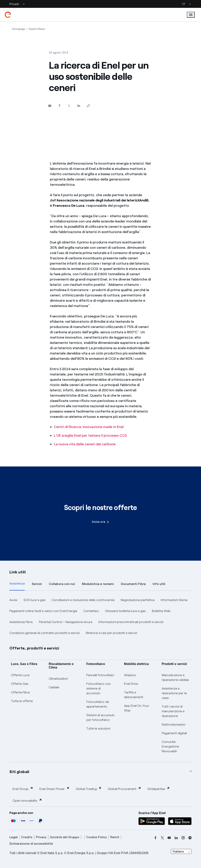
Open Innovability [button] (27, 800)
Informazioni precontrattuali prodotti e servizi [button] (131, 622)
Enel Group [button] (23, 789)
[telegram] (190, 838)
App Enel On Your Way (137, 708)
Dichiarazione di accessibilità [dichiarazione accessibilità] (31, 844)
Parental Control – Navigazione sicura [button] (66, 622)
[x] (162, 838)
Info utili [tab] (159, 584)
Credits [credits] (27, 837)
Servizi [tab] (37, 584)
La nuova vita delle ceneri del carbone (85, 444)
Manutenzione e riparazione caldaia (175, 677)
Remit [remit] (115, 837)
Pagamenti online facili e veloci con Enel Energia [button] (43, 611)
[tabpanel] (100, 617)
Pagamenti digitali (174, 733)
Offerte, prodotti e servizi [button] (34, 648)
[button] (50, 106)
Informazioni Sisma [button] (174, 600)
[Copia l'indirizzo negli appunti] (88, 106)
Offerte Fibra (20, 692)
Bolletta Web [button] (161, 611)
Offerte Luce (20, 675)
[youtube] (169, 838)
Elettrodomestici (174, 725)
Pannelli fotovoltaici (100, 675)
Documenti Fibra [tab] (133, 584)
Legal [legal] (13, 837)
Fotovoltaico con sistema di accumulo (99, 688)
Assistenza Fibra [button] (21, 622)
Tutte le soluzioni (98, 728)
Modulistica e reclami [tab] (98, 584)
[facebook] (155, 838)
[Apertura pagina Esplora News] (37, 29)
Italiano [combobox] (178, 851)
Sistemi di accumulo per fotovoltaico (100, 717)
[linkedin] (176, 838)
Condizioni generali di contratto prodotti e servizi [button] (44, 633)
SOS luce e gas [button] (34, 600)
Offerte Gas (20, 684)
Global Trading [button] (89, 789)
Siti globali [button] (19, 772)
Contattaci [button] (91, 611)
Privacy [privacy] (41, 837)
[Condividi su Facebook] (59, 105)
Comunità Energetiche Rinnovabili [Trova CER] (170, 746)
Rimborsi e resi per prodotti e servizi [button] (111, 633)
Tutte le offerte (22, 701)
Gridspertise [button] (159, 789)
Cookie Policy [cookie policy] (97, 837)
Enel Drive (131, 684)
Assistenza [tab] (17, 583)
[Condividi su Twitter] (69, 106)
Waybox (130, 675)
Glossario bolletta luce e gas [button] (125, 611)
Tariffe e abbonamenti (134, 695)
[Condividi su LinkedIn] (79, 105)
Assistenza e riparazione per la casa (174, 693)
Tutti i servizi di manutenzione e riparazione (173, 711)
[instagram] (183, 838)
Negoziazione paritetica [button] (138, 600)
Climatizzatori (58, 679)
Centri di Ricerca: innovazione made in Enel (89, 427)
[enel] (8, 15)
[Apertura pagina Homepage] (19, 29)
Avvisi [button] (13, 600)
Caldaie (54, 687)
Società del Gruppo (65, 837)
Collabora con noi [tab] (62, 584)
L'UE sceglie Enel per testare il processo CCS (90, 435)
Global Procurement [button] (124, 789)
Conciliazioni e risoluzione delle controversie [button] (83, 600)
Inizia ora (100, 522)
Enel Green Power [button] (54, 789)
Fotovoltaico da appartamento (98, 704)
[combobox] (181, 852)
